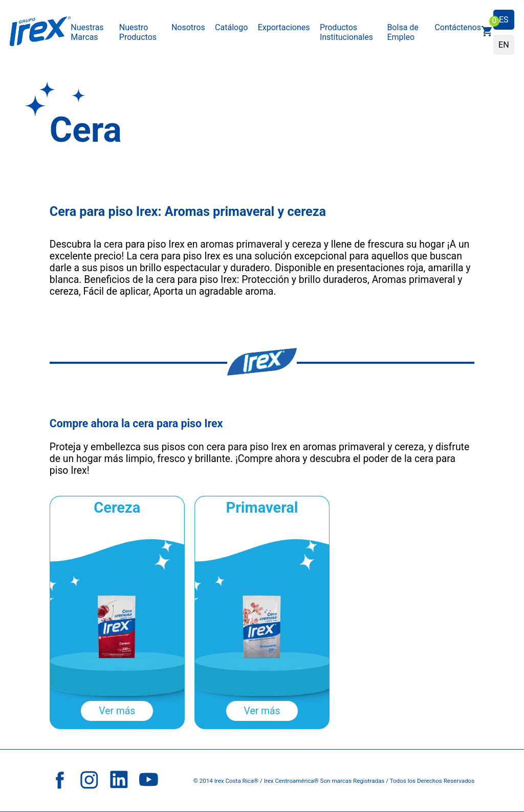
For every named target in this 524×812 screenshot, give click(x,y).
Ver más (117, 711)
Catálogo (231, 27)
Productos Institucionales (346, 32)
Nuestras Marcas (87, 32)
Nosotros (188, 27)
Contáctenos (458, 27)
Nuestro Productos (138, 32)
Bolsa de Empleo (402, 32)
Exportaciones (284, 27)
